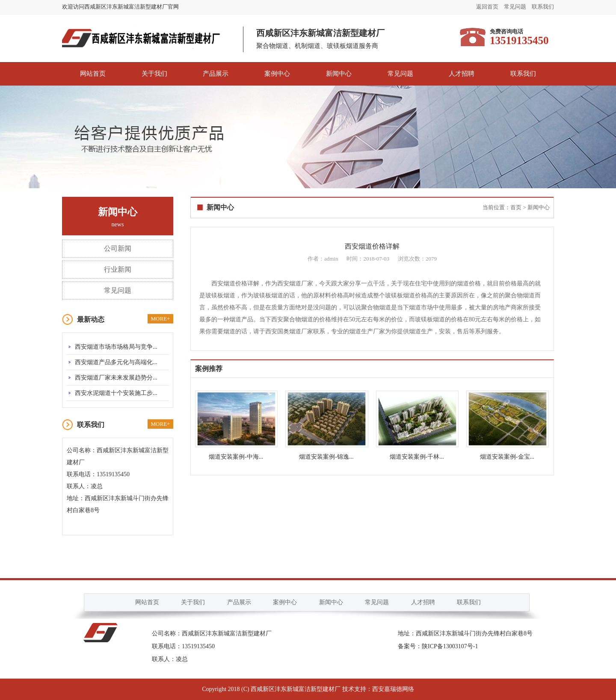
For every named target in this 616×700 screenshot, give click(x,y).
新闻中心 (339, 74)
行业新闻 (118, 269)
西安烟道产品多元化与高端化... (116, 362)
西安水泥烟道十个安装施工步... (116, 393)
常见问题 (515, 7)
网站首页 (93, 74)
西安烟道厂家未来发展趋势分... (116, 378)
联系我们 (543, 7)
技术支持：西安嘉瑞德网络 (378, 689)
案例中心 (277, 74)
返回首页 (487, 7)
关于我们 (154, 74)
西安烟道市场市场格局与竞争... (116, 347)
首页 (516, 207)
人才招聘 (462, 74)
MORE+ (161, 319)
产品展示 (216, 74)
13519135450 (198, 646)
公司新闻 (118, 248)
